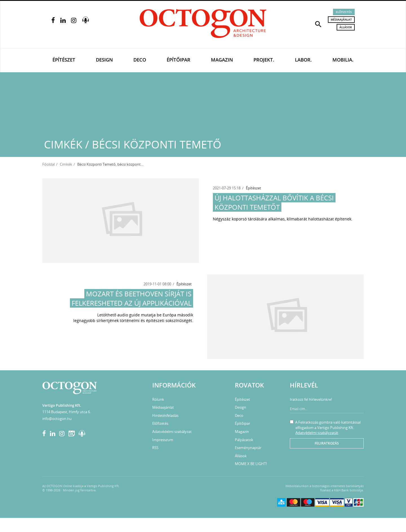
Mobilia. (343, 60)
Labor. (303, 60)
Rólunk (158, 399)
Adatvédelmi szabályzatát (317, 433)
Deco (140, 60)
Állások (346, 27)
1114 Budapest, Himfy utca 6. (67, 412)
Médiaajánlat (341, 19)
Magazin (222, 60)
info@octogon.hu (57, 419)
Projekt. (264, 60)
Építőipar (178, 60)
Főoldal (48, 164)
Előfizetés (344, 12)
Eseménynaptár (248, 448)
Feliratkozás (327, 443)
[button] (318, 24)
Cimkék (66, 164)
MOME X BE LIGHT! (251, 464)
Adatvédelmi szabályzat (172, 432)
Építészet (64, 60)
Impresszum (163, 440)
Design (104, 60)
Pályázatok (244, 440)
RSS (155, 448)
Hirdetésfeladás (165, 415)
